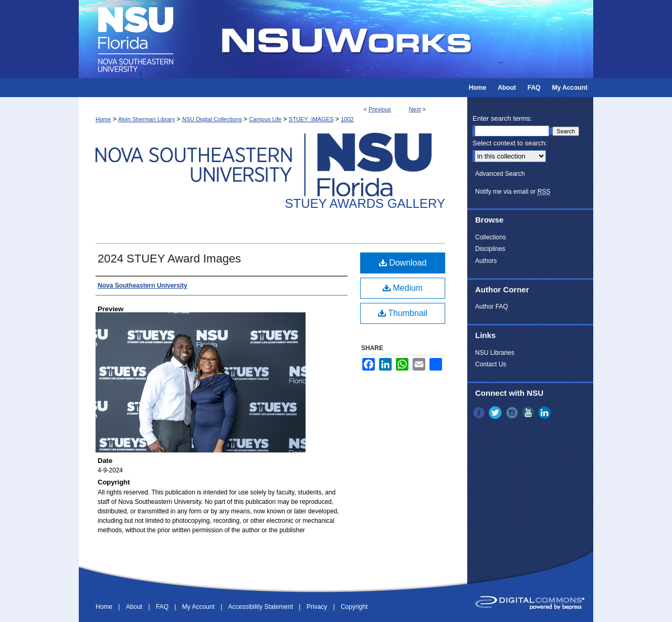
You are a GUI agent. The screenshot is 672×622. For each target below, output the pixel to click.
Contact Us (491, 364)
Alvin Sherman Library (146, 119)
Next (415, 109)
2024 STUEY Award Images (169, 259)
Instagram (513, 413)
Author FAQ (492, 307)
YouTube (529, 413)
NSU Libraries (495, 353)
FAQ (163, 607)
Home (103, 119)
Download (403, 263)
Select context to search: (510, 143)
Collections (491, 237)
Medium (403, 288)
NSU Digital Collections (212, 119)
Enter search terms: (502, 118)
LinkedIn (545, 413)
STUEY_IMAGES (311, 119)
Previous (380, 109)
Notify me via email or (513, 192)
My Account (199, 607)
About (135, 607)
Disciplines (490, 249)
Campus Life (265, 119)
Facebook (480, 413)
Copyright (354, 607)
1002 (347, 119)
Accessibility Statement (262, 607)
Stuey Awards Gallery (365, 203)
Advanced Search (500, 174)
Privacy (318, 607)
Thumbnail (403, 313)
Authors (486, 261)
